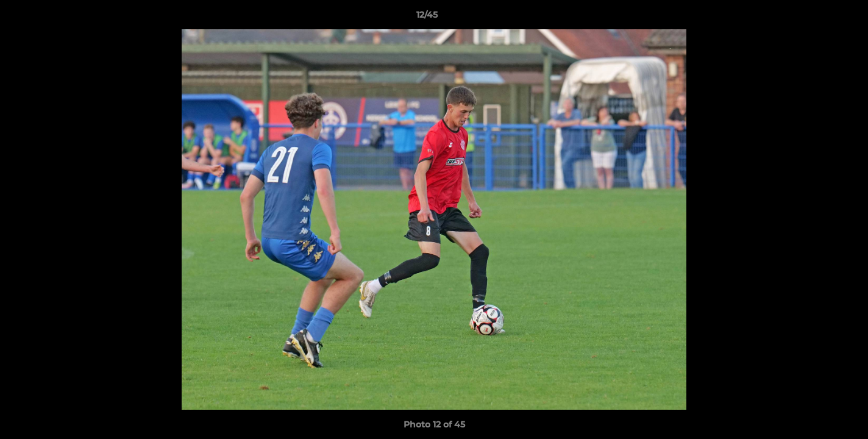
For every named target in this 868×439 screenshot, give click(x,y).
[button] (817, 18)
